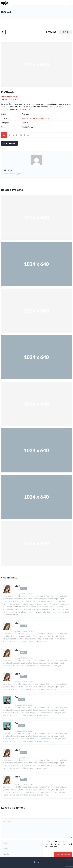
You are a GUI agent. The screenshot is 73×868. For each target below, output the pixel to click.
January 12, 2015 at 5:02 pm (24, 758)
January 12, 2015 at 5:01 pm (24, 658)
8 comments (9, 578)
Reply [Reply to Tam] (22, 700)
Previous (52, 32)
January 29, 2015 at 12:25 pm (24, 705)
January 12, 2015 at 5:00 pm (24, 631)
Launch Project (9, 143)
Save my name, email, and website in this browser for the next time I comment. (58, 844)
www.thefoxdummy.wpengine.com (35, 118)
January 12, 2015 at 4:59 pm (24, 594)
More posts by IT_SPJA (13, 174)
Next (64, 32)
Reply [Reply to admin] (23, 588)
